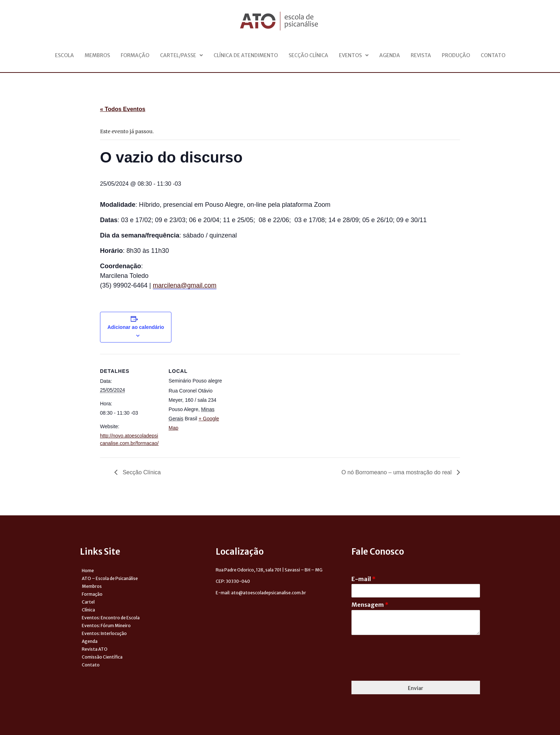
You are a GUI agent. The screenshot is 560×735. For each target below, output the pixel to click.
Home (88, 571)
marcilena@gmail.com (185, 285)
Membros (97, 55)
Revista (421, 55)
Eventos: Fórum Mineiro (106, 626)
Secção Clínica (308, 55)
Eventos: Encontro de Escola (111, 618)
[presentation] (406, 669)
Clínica (88, 610)
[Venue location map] (275, 403)
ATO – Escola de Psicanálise (110, 578)
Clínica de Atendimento (246, 55)
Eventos (354, 55)
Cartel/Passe (181, 55)
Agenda (390, 55)
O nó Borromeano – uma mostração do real (397, 472)
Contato (493, 55)
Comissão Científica (102, 657)
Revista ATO (95, 649)
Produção (456, 55)
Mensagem (370, 605)
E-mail (364, 579)
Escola (64, 55)
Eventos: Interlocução (104, 633)
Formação (135, 55)
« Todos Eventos (123, 109)
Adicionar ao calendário (136, 327)
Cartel (88, 602)
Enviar (416, 688)
